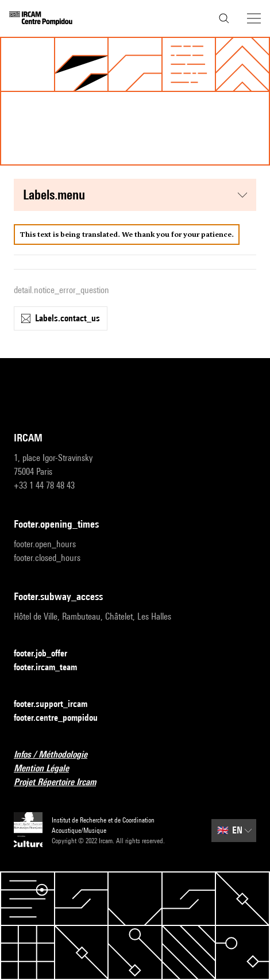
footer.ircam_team (52, 668)
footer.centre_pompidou (63, 718)
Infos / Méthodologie (57, 755)
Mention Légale (48, 769)
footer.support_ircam (57, 704)
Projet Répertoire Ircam (62, 783)
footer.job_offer (47, 654)
